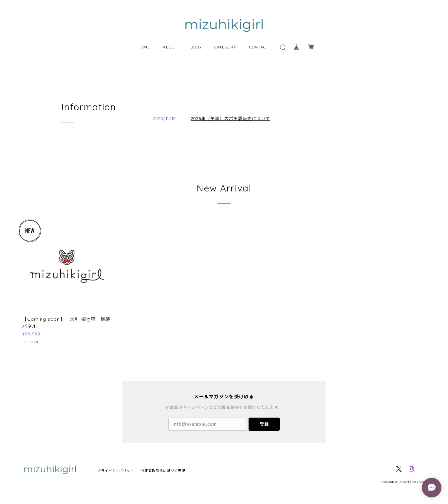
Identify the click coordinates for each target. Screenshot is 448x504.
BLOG (196, 47)
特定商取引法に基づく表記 (163, 470)
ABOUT (170, 47)
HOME (144, 47)
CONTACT (259, 47)
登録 (264, 424)
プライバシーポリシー (116, 470)
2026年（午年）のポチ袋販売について (230, 118)
